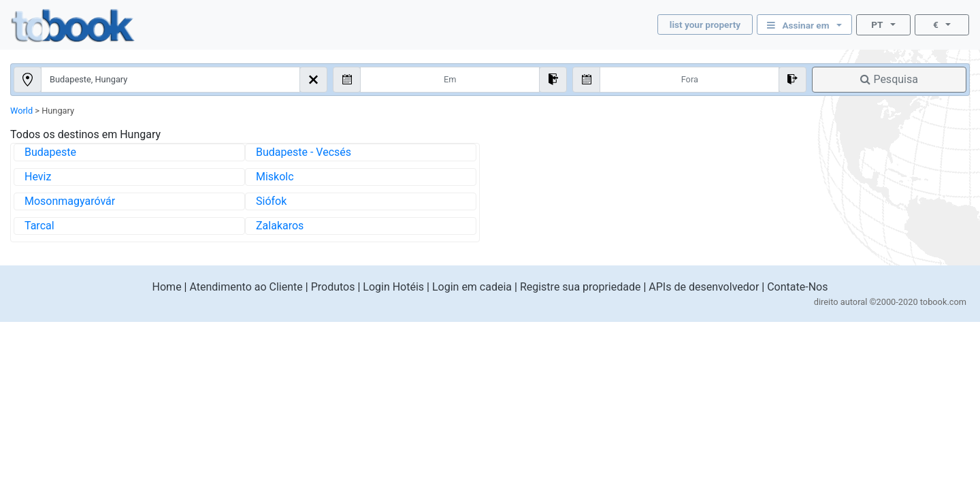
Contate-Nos (797, 287)
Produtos (333, 287)
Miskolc (275, 177)
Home (167, 287)
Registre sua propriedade (581, 287)
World (21, 111)
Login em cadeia (472, 287)
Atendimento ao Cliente (246, 287)
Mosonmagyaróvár (70, 201)
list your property (705, 24)
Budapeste (50, 152)
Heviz (38, 177)
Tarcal (39, 226)
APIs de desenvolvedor (704, 287)
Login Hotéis (393, 287)
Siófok (271, 201)
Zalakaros (280, 226)
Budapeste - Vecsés (304, 152)
